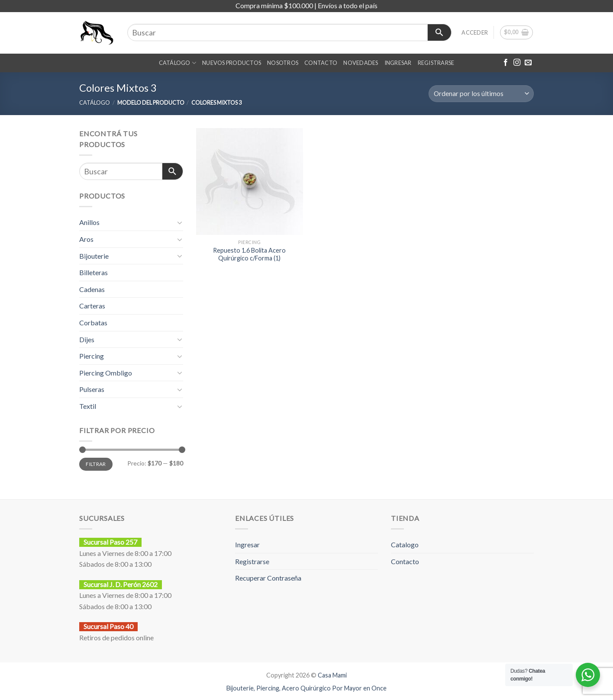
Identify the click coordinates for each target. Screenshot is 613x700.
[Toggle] (180, 222)
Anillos (89, 222)
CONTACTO (321, 63)
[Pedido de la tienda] (481, 94)
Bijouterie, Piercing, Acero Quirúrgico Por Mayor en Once (306, 688)
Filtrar (96, 464)
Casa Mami (332, 675)
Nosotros (283, 63)
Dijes (87, 339)
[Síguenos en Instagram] (517, 63)
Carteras (92, 306)
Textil (88, 406)
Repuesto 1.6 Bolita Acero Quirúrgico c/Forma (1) (249, 254)
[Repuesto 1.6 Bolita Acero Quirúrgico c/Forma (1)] (250, 181)
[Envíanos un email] (528, 63)
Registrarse (252, 561)
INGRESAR (398, 63)
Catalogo (405, 544)
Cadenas (92, 289)
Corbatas (93, 323)
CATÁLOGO (178, 63)
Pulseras (92, 389)
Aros (86, 239)
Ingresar (247, 544)
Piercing (92, 356)
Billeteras (94, 272)
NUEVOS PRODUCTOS (232, 63)
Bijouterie (94, 256)
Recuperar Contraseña (268, 578)
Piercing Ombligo (106, 373)
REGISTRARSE (436, 63)
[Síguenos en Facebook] (506, 63)
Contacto (405, 561)
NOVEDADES (361, 63)
